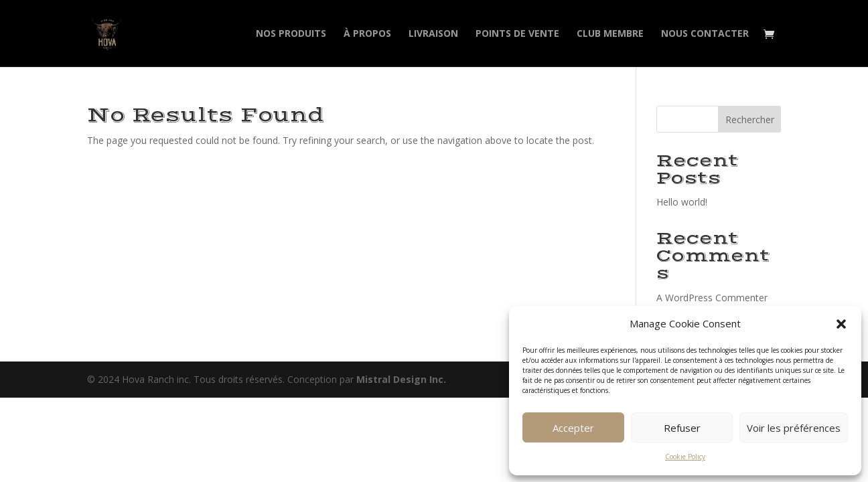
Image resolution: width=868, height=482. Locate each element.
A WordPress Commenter (712, 298)
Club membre (610, 34)
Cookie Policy (685, 457)
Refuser (682, 428)
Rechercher (750, 119)
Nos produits (291, 34)
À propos (367, 34)
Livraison (433, 34)
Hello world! (682, 202)
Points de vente (517, 34)
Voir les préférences (794, 428)
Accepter (573, 428)
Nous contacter (705, 34)
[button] (841, 324)
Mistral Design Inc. (401, 379)
